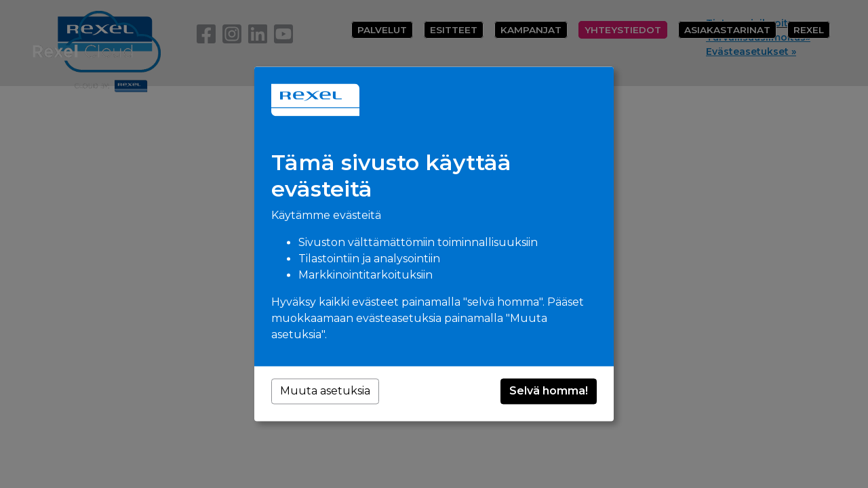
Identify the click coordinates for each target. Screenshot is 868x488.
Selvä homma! (549, 391)
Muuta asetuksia (325, 391)
